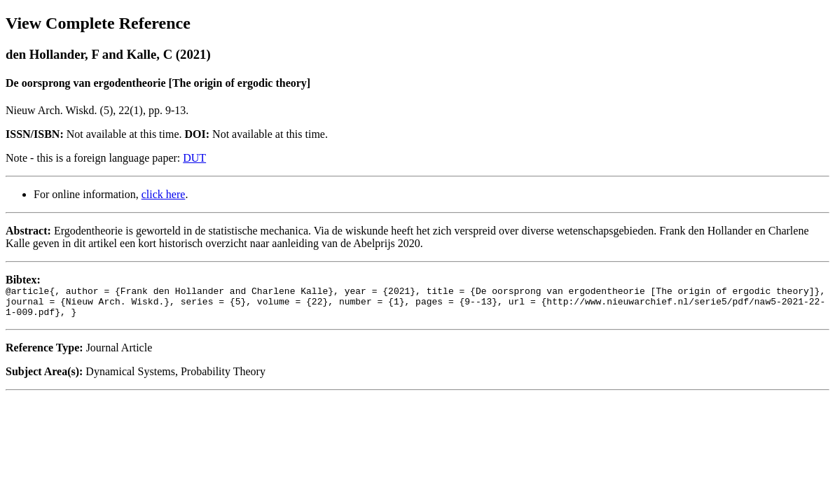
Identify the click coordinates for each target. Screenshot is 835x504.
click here (164, 194)
